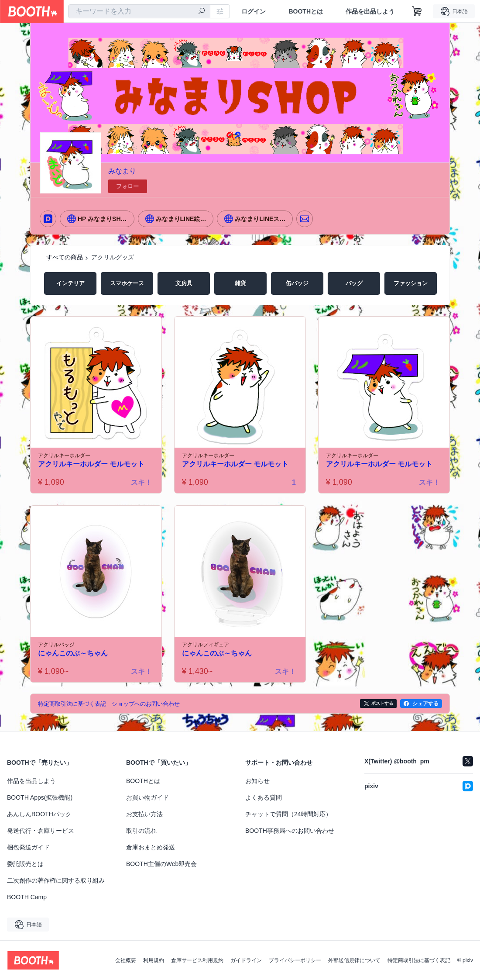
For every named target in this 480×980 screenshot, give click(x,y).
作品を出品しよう (370, 11)
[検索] (202, 12)
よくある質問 (264, 797)
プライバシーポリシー (295, 960)
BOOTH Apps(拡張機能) (40, 797)
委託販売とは (25, 864)
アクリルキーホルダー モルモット (91, 464)
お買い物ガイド (147, 797)
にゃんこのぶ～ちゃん (73, 654)
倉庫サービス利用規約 (197, 960)
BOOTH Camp (27, 897)
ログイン (254, 11)
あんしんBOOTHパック (39, 814)
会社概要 (126, 960)
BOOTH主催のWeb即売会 (161, 864)
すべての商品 (65, 257)
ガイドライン (246, 960)
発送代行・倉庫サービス (41, 831)
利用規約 (154, 960)
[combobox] (139, 11)
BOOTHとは (306, 11)
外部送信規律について (354, 960)
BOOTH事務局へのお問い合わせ (290, 831)
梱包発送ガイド (28, 847)
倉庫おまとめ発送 (151, 847)
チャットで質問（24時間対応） (288, 814)
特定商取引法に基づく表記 (419, 960)
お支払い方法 (144, 814)
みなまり (122, 171)
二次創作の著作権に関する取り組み (56, 880)
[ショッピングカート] (417, 11)
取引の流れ (141, 831)
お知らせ (257, 781)
